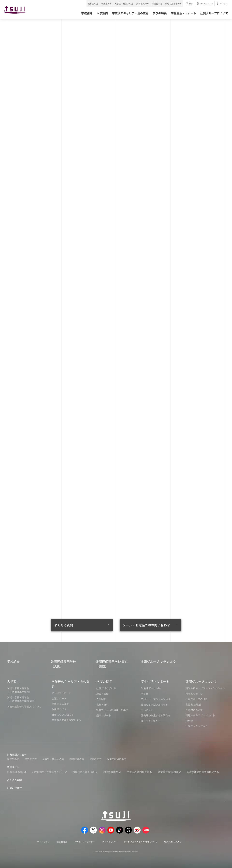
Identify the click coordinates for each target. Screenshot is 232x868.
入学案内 (13, 681)
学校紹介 (13, 661)
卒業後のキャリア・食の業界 (71, 684)
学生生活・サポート (155, 681)
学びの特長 (104, 681)
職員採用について (173, 842)
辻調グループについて (201, 681)
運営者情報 (62, 842)
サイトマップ (43, 842)
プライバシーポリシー (85, 842)
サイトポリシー (109, 842)
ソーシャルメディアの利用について (141, 842)
